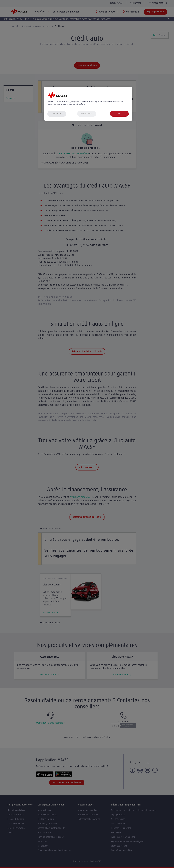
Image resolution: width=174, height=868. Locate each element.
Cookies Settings (87, 114)
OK (119, 114)
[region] (88, 104)
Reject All (57, 114)
